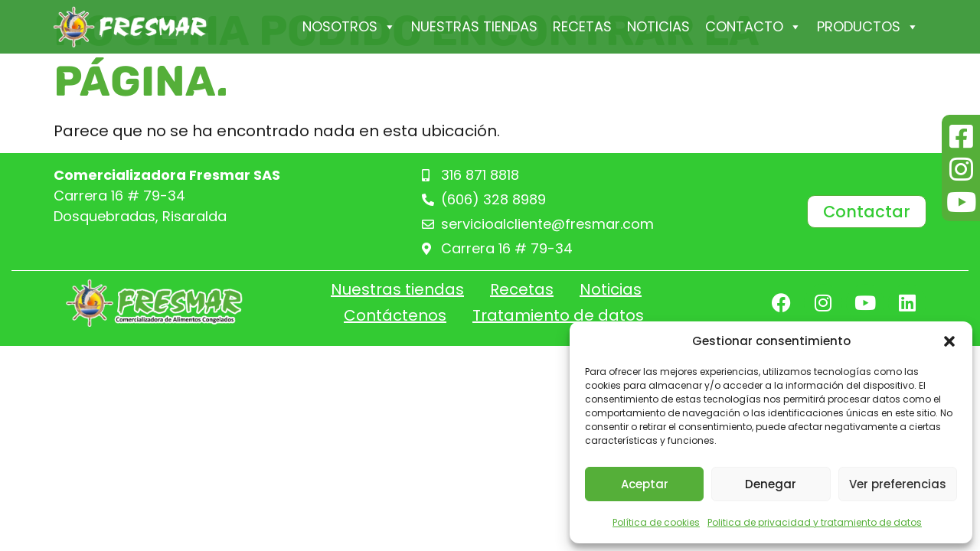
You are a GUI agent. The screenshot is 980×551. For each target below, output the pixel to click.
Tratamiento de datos (558, 315)
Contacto (753, 27)
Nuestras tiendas (474, 26)
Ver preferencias (898, 484)
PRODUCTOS (868, 27)
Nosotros (349, 27)
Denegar (771, 484)
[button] (949, 341)
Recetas (582, 26)
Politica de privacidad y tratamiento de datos (815, 522)
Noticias (658, 26)
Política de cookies (656, 522)
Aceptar (645, 484)
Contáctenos (395, 315)
